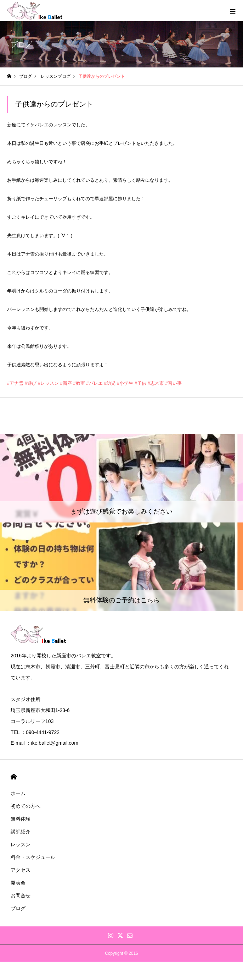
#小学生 (125, 383)
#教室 (79, 383)
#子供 (140, 383)
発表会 (18, 883)
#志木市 (156, 383)
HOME (14, 777)
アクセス (21, 870)
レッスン (21, 844)
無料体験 (21, 819)
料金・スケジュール (33, 857)
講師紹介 (21, 832)
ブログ (18, 908)
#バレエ (94, 383)
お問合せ (21, 896)
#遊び (31, 383)
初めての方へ (26, 806)
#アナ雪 (15, 383)
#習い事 (174, 383)
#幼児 (110, 383)
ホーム (18, 793)
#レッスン (48, 383)
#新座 (66, 383)
